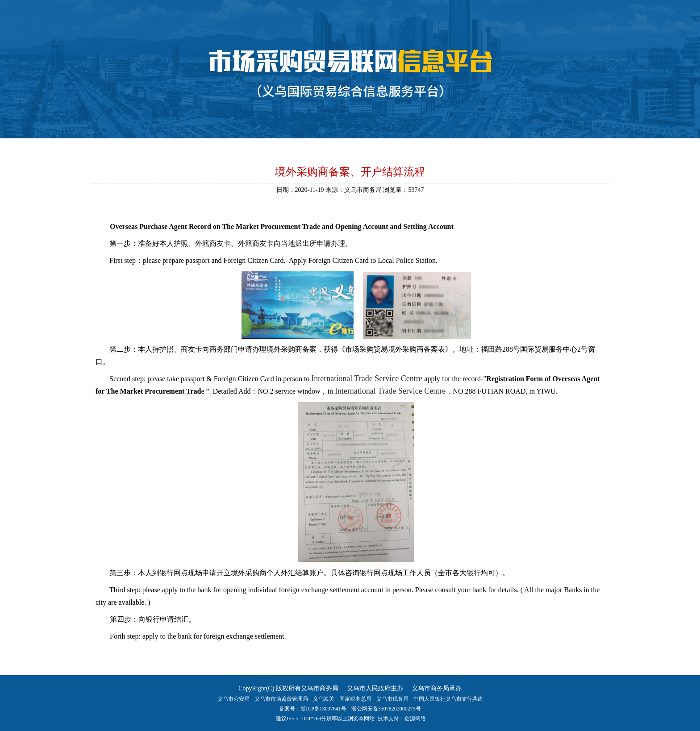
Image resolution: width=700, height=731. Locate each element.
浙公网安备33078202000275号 (386, 709)
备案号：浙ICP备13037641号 (313, 709)
